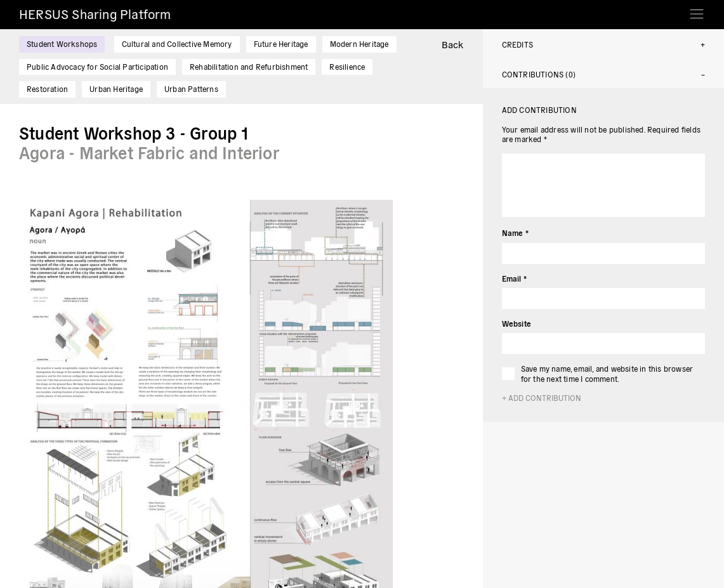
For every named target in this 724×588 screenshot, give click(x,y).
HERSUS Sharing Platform (95, 14)
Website (517, 323)
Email (514, 278)
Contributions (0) (539, 74)
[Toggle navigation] (697, 10)
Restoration (47, 88)
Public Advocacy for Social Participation (97, 66)
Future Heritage (281, 43)
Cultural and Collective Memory (177, 43)
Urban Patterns (191, 88)
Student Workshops (62, 43)
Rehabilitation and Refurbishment (249, 66)
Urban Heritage (116, 88)
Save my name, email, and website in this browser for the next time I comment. (607, 373)
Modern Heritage (359, 43)
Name (515, 232)
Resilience (347, 66)
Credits (517, 44)
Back (453, 44)
